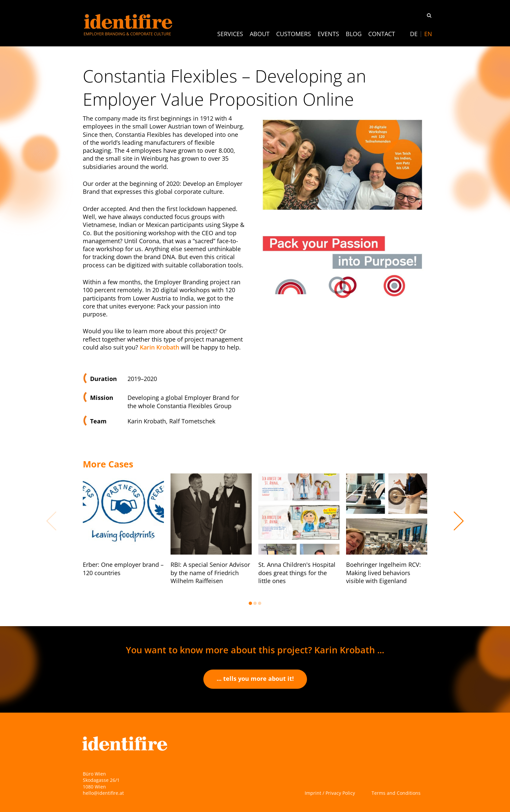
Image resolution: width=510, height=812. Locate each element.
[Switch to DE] (414, 34)
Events (328, 34)
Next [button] (459, 521)
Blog (354, 34)
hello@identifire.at (103, 793)
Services (230, 34)
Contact (382, 34)
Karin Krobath (159, 347)
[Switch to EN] (428, 34)
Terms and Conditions (396, 793)
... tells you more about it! (255, 678)
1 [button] (250, 603)
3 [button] (260, 603)
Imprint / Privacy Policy (330, 793)
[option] (123, 531)
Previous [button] (51, 521)
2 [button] (255, 603)
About (260, 34)
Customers (294, 34)
